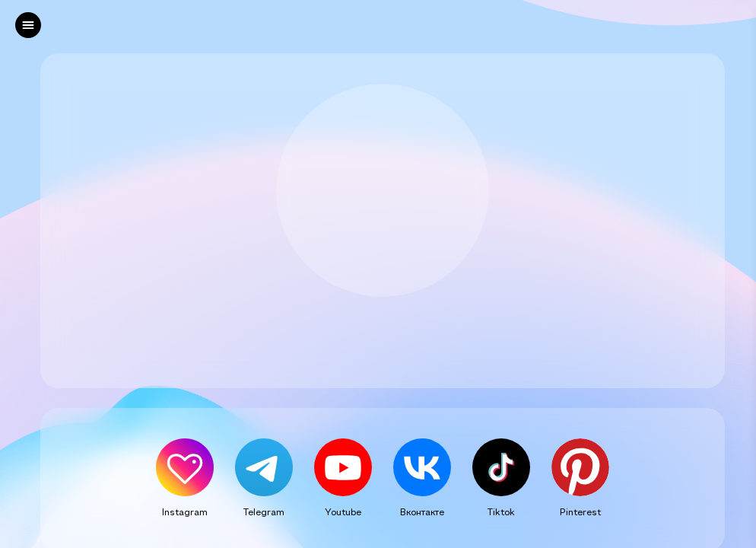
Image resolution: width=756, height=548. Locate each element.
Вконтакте (422, 511)
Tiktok (501, 511)
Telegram (264, 511)
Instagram (185, 511)
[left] (28, 25)
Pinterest (580, 511)
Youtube (343, 511)
